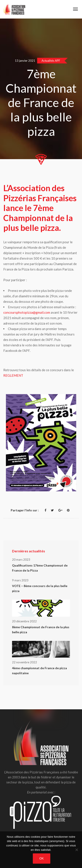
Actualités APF (51, 61)
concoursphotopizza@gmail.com (27, 312)
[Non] (77, 850)
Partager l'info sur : (25, 510)
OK (42, 858)
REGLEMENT (13, 375)
